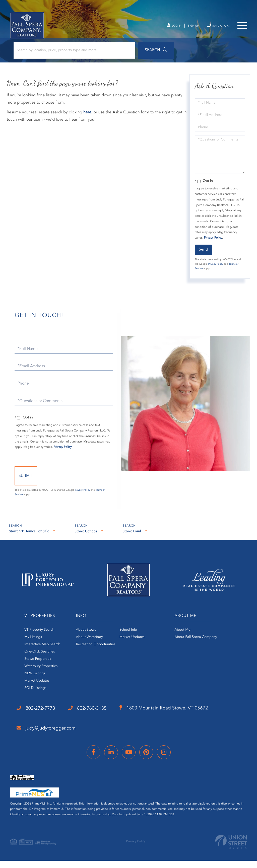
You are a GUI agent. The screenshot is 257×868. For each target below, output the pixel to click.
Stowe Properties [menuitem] (31, 668)
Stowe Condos (86, 541)
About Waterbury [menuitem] (87, 646)
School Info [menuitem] (126, 639)
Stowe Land (133, 541)
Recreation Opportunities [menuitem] (93, 654)
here (88, 116)
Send (203, 253)
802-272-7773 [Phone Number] (215, 27)
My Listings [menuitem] (27, 646)
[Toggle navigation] (242, 28)
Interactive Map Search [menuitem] (36, 654)
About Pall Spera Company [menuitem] (198, 646)
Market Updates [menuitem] (30, 690)
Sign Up (186, 28)
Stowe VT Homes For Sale (29, 541)
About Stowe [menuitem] (84, 639)
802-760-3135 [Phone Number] (96, 717)
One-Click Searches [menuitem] (33, 661)
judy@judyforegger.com (50, 738)
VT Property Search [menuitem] (33, 639)
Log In (164, 28)
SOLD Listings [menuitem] (29, 697)
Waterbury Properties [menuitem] (34, 675)
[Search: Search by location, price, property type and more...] (67, 53)
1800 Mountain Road (179, 718)
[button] (139, 53)
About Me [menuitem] (185, 639)
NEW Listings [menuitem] (28, 683)
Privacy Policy (213, 242)
